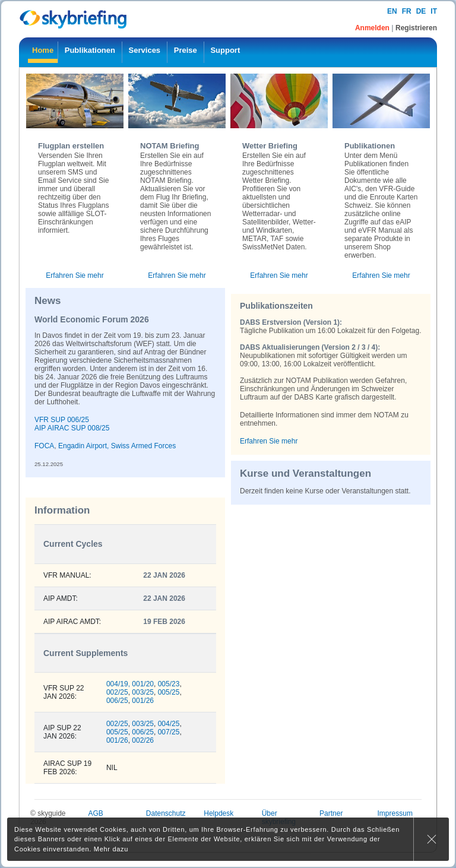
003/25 (143, 692)
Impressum (395, 813)
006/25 (117, 701)
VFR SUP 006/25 (62, 420)
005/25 (169, 692)
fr (407, 11)
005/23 (169, 684)
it (434, 11)
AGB (95, 813)
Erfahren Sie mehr (75, 275)
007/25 (169, 732)
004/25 (169, 724)
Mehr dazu (111, 849)
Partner (331, 813)
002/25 (117, 692)
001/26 (143, 701)
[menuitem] (43, 52)
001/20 (143, 684)
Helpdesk (218, 813)
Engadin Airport (83, 446)
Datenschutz (166, 813)
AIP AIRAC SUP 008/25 (72, 428)
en (392, 11)
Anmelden (373, 28)
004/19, (118, 684)
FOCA (44, 446)
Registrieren (416, 28)
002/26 (143, 740)
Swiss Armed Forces (143, 446)
